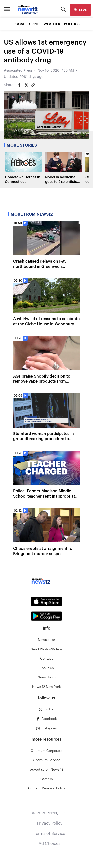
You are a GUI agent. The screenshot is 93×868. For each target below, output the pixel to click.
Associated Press (18, 71)
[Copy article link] (33, 85)
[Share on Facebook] (19, 85)
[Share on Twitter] (26, 85)
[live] (80, 10)
